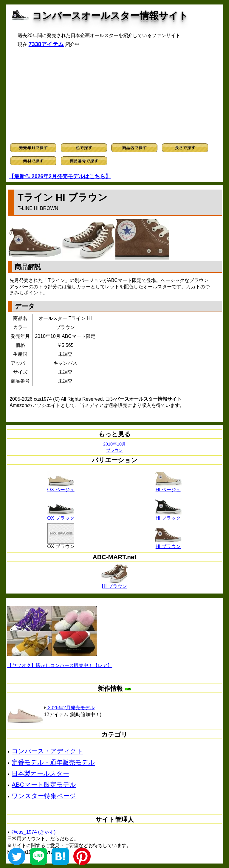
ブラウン (114, 450)
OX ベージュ (61, 487)
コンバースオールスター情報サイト (110, 16)
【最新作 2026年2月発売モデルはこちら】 (60, 176)
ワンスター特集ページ (44, 796)
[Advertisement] (114, 95)
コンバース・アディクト (47, 751)
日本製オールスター (40, 773)
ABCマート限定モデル (44, 784)
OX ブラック (61, 516)
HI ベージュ (168, 487)
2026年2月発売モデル (69, 708)
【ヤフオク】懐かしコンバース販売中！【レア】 (60, 665)
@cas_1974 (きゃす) (34, 832)
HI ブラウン (168, 544)
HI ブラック (168, 516)
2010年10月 (114, 444)
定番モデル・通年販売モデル (53, 762)
